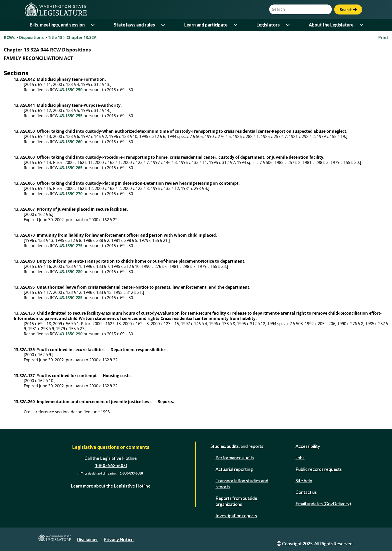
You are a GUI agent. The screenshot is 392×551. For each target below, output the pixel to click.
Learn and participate (206, 25)
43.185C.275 (71, 246)
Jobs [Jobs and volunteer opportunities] (300, 458)
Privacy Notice (119, 540)
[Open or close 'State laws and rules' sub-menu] (163, 25)
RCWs (9, 37)
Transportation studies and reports (242, 484)
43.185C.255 (71, 116)
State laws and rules (134, 25)
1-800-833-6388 (131, 473)
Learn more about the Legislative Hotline (111, 486)
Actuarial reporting (234, 469)
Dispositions (31, 37)
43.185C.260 (71, 142)
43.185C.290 (71, 334)
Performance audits (235, 458)
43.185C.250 (71, 90)
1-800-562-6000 (111, 465)
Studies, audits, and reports (237, 446)
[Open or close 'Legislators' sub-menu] (288, 25)
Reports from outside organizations (236, 501)
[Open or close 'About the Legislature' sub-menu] (362, 25)
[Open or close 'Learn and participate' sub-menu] (236, 25)
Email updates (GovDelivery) (323, 504)
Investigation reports (236, 516)
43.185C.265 (71, 168)
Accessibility (308, 446)
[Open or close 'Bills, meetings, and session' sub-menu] (93, 25)
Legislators (268, 25)
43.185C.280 (71, 272)
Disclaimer (87, 540)
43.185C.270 (71, 194)
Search (348, 9)
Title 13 (55, 37)
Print (383, 37)
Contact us (306, 492)
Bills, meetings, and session (57, 25)
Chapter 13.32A (81, 37)
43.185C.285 (71, 298)
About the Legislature (331, 25)
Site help (304, 481)
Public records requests (319, 469)
